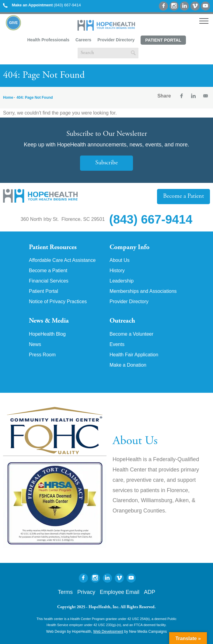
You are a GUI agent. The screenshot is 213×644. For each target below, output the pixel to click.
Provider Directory (116, 40)
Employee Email (120, 592)
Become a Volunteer (131, 334)
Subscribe (106, 163)
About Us (120, 260)
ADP (150, 592)
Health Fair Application (134, 355)
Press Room (42, 355)
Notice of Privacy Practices (58, 302)
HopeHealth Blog (47, 334)
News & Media (49, 321)
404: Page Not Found (35, 98)
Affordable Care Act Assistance (62, 260)
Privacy (86, 592)
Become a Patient (183, 196)
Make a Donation (128, 365)
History (117, 271)
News (35, 344)
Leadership (122, 281)
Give (14, 23)
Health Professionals (48, 40)
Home (8, 98)
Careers (83, 40)
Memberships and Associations (143, 291)
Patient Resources (53, 248)
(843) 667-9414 (42, 5)
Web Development (108, 632)
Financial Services (49, 281)
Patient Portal (163, 40)
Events (117, 344)
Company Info (129, 248)
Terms (65, 592)
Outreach (122, 321)
